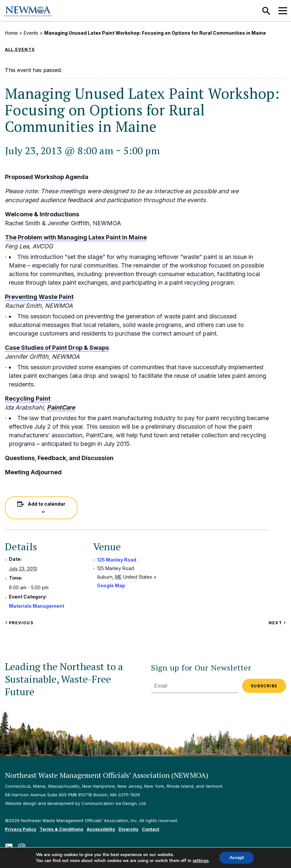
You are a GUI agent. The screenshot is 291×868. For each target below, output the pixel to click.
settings (201, 861)
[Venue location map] (229, 581)
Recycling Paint (28, 398)
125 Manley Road (117, 560)
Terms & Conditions (62, 829)
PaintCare (61, 407)
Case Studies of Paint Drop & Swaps (57, 348)
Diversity (129, 829)
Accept (237, 858)
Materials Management (37, 606)
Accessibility (101, 829)
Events (31, 33)
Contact (151, 829)
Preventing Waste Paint (39, 297)
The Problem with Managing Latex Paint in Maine (76, 237)
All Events (20, 49)
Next (277, 623)
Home (11, 33)
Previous (19, 623)
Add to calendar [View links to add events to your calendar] (47, 504)
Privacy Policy (21, 829)
